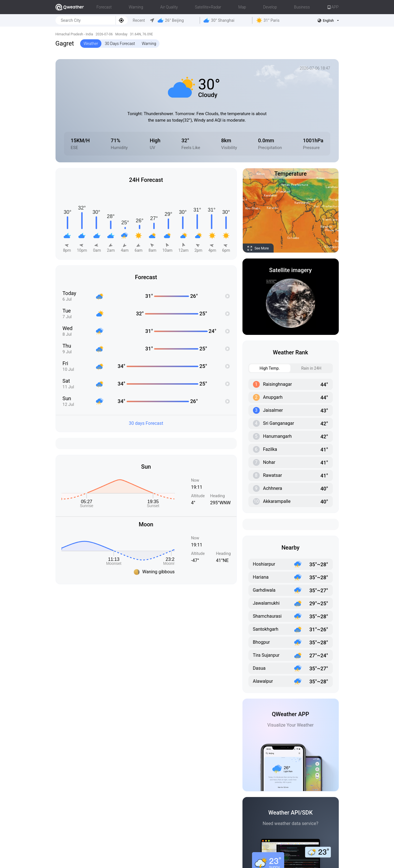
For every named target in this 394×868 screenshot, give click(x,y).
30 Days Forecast (120, 44)
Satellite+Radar (208, 7)
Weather (91, 44)
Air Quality (169, 7)
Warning (136, 7)
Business (302, 7)
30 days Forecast (146, 423)
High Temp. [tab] (265, 368)
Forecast (104, 7)
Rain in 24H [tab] (306, 368)
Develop (270, 7)
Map (242, 7)
